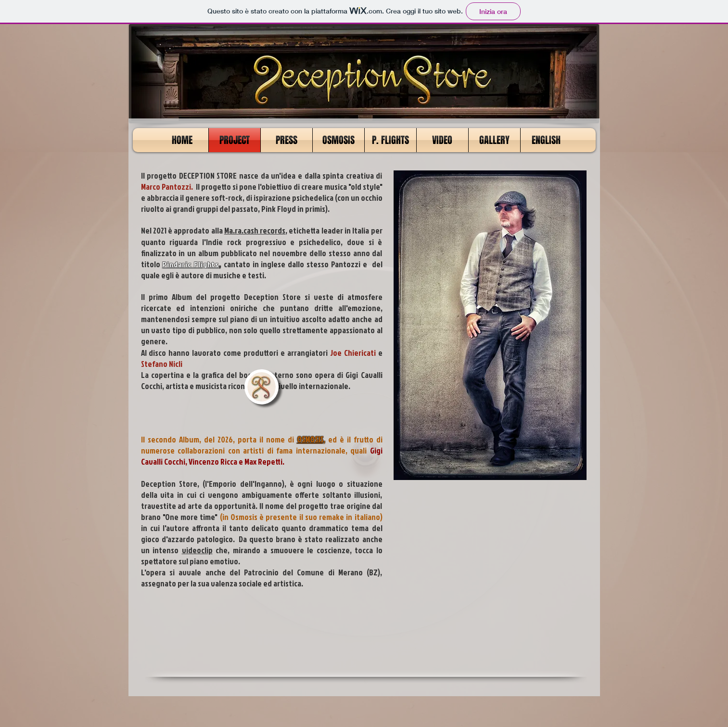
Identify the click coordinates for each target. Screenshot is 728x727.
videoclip (197, 550)
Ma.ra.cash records (255, 230)
